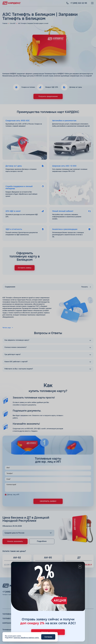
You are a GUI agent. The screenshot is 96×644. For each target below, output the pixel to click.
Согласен (48, 637)
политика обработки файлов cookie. (26, 638)
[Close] (80, 567)
